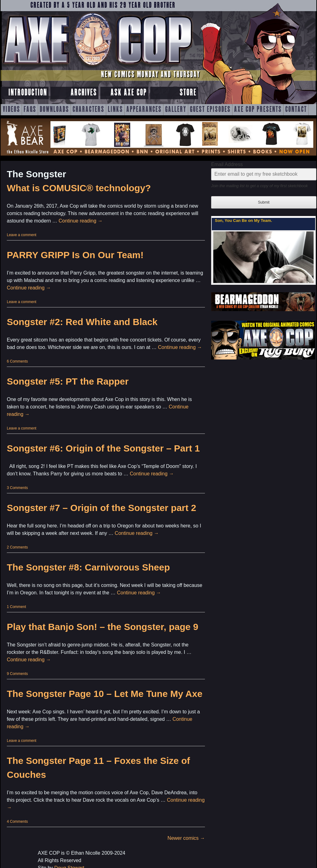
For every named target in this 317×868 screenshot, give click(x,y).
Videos (11, 110)
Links (115, 110)
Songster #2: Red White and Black (82, 322)
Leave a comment (22, 235)
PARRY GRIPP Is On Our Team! (75, 255)
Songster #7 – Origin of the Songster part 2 (102, 508)
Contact (296, 110)
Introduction (28, 93)
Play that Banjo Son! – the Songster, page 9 (102, 627)
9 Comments (17, 674)
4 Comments (17, 822)
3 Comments (17, 488)
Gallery (176, 110)
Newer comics (186, 838)
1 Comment (16, 607)
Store (188, 93)
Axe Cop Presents (258, 110)
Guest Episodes (210, 110)
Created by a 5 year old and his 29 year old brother (103, 6)
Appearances (144, 110)
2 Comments (17, 547)
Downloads (54, 110)
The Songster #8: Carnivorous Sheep (88, 567)
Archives (84, 93)
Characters (88, 110)
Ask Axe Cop (129, 93)
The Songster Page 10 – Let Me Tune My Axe (105, 694)
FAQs (30, 110)
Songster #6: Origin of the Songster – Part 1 (103, 448)
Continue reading (80, 221)
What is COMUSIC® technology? (79, 188)
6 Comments (17, 361)
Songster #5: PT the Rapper (68, 381)
